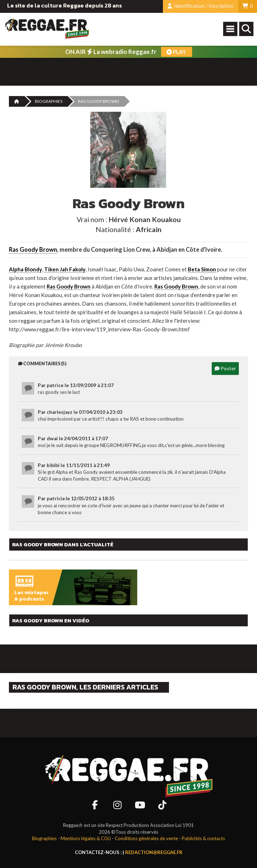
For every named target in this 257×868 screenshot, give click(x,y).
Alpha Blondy (25, 269)
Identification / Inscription (201, 6)
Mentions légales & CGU (86, 838)
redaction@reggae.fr (154, 852)
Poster (225, 368)
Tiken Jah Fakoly (65, 269)
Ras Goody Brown (33, 250)
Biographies (49, 101)
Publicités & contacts (203, 838)
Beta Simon (202, 269)
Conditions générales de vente (146, 838)
